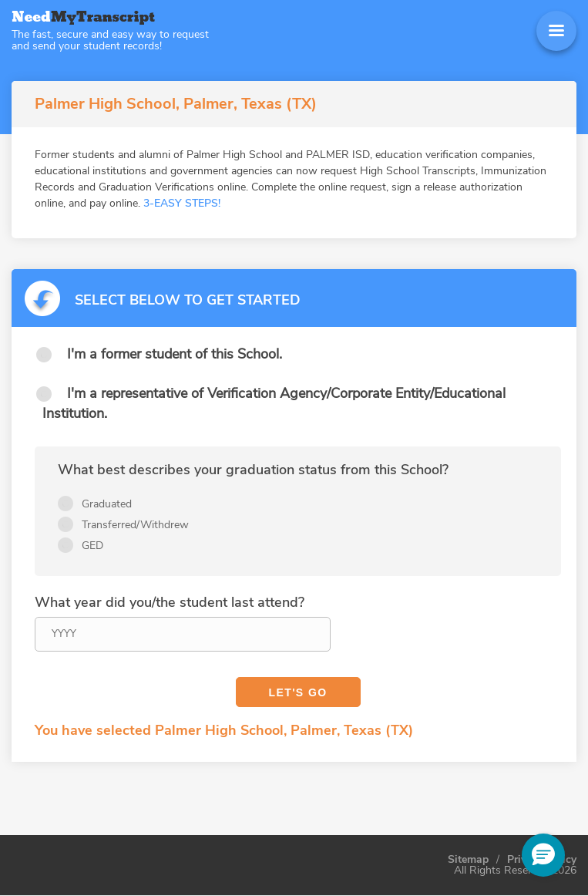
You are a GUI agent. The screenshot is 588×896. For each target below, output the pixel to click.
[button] (543, 855)
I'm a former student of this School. (175, 354)
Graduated (107, 504)
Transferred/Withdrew (135, 525)
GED (92, 546)
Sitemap (468, 860)
